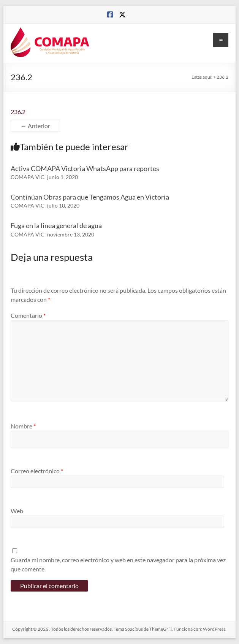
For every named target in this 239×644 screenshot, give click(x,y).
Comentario (28, 315)
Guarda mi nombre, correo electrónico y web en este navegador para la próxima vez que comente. (118, 564)
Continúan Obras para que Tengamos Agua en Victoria (90, 197)
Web (17, 511)
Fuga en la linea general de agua (56, 225)
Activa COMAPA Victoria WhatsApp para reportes (85, 168)
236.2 (18, 112)
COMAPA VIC (28, 177)
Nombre (23, 426)
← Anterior (35, 126)
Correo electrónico (37, 471)
